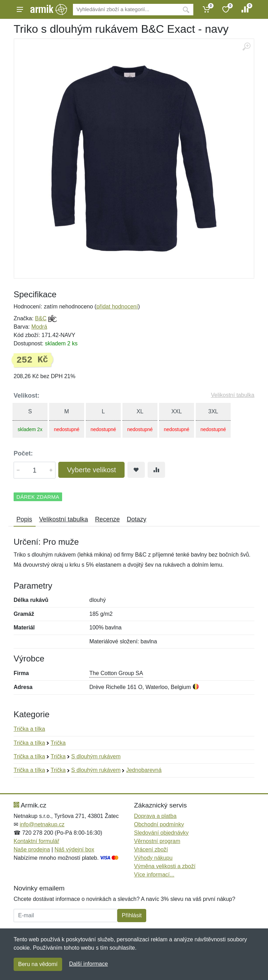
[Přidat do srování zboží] (156, 470)
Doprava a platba (155, 816)
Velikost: (27, 396)
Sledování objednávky (161, 833)
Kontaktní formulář (36, 841)
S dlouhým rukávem (96, 756)
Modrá (39, 327)
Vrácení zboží (151, 849)
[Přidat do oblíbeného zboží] (136, 470)
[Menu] (20, 9)
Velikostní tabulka (233, 395)
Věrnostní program (157, 841)
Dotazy (136, 519)
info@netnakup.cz (42, 824)
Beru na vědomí (38, 964)
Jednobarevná (144, 770)
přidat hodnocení (117, 307)
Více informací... (154, 875)
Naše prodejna (32, 849)
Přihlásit (132, 915)
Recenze (107, 519)
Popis (24, 519)
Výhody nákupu (153, 858)
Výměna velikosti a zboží (165, 866)
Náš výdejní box (74, 849)
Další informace (88, 964)
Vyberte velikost (91, 470)
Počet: (23, 453)
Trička (58, 743)
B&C (41, 318)
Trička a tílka (29, 729)
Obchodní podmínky (159, 824)
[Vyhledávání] (126, 10)
